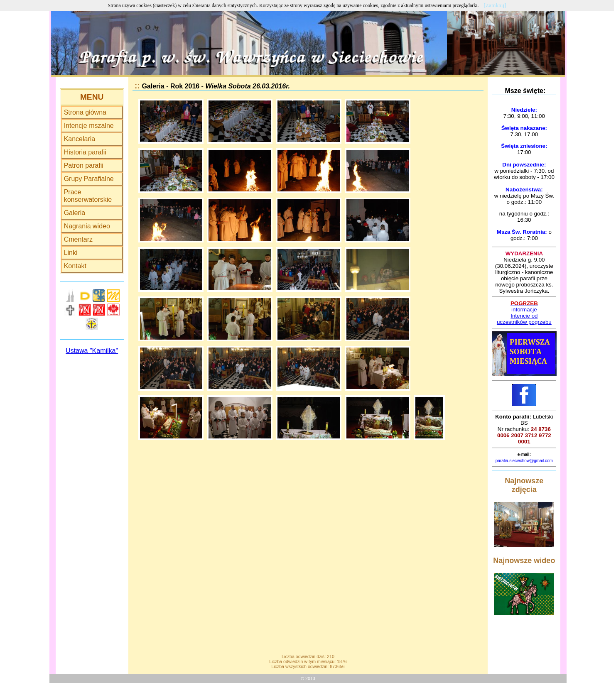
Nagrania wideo (87, 226)
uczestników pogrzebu (524, 322)
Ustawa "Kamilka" (92, 351)
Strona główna (85, 112)
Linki (71, 253)
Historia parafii (85, 152)
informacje (524, 310)
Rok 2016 (185, 86)
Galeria (75, 213)
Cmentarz (78, 239)
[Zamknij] (495, 5)
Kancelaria (80, 139)
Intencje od (524, 316)
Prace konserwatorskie (88, 196)
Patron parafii (84, 165)
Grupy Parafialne (89, 179)
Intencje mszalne (89, 126)
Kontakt (75, 266)
